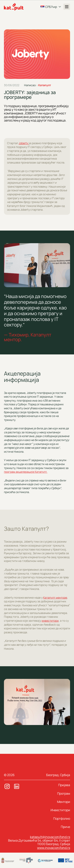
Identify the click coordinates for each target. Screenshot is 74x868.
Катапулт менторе (55, 598)
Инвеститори (60, 810)
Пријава (64, 785)
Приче (65, 827)
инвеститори (50, 621)
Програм (64, 793)
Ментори (64, 802)
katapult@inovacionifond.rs (50, 837)
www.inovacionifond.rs (54, 848)
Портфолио (62, 818)
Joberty (24, 143)
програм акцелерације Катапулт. (26, 472)
